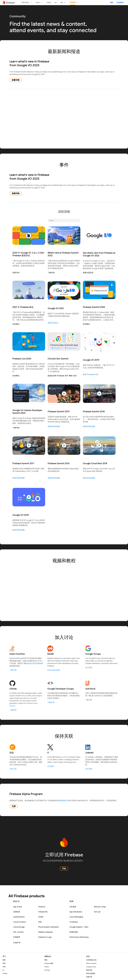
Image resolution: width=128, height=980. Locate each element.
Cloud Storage (19, 927)
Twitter (47, 967)
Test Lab (97, 912)
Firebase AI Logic (45, 937)
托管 (40, 922)
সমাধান (49, 3)
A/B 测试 (73, 907)
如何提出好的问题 (33, 663)
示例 (4, 967)
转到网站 (16, 324)
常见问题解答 (91, 973)
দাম (56, 3)
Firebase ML (43, 912)
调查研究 (63, 801)
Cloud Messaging (76, 917)
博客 (112, 3)
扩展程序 (17, 937)
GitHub (5, 973)
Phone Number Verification (49, 927)
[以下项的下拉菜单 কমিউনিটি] (78, 3)
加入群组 (89, 668)
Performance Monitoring (79, 937)
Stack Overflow (91, 963)
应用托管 (17, 912)
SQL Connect (19, 932)
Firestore (42, 907)
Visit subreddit (54, 670)
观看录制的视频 (54, 426)
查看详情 (16, 80)
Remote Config (100, 907)
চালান (38, 3)
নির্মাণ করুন (25, 3)
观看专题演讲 (88, 273)
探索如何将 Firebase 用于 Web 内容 (62, 376)
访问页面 (89, 769)
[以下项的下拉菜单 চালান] (42, 3)
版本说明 (89, 970)
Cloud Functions (20, 922)
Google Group (91, 967)
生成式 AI (17, 943)
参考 (4, 963)
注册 (14, 806)
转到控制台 (120, 3)
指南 (4, 960)
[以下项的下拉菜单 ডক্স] (65, 3)
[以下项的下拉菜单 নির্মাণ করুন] (31, 3)
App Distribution (76, 912)
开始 (64, 868)
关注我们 (51, 766)
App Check (18, 907)
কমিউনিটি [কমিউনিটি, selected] (73, 3)
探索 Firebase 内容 (91, 374)
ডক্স (62, 3)
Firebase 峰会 (49, 963)
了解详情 (51, 273)
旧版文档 (89, 977)
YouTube (47, 970)
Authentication (19, 917)
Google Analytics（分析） (79, 927)
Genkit (41, 917)
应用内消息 (74, 932)
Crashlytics (74, 922)
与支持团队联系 (91, 960)
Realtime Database (46, 932)
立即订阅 (13, 769)
